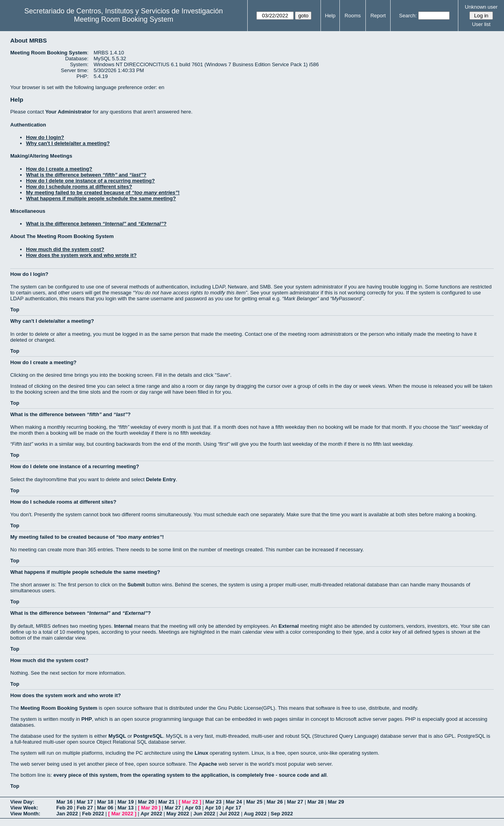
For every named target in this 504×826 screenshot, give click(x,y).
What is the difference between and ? (86, 175)
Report (378, 16)
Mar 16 (64, 802)
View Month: (25, 814)
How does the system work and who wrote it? (81, 255)
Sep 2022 (282, 814)
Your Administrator (68, 112)
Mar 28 (316, 802)
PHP (87, 719)
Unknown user (481, 7)
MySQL (117, 736)
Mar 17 (85, 802)
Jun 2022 (204, 814)
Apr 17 (233, 808)
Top (15, 310)
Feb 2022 (93, 814)
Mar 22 (190, 802)
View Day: (22, 802)
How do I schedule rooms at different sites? (79, 187)
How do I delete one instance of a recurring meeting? (90, 181)
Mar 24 (234, 802)
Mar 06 (105, 808)
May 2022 (178, 814)
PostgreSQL (148, 736)
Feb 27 (85, 808)
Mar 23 (214, 802)
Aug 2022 (255, 814)
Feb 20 (64, 808)
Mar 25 (254, 802)
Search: (408, 16)
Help (330, 16)
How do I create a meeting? (59, 169)
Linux (201, 753)
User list (481, 24)
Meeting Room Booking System (124, 19)
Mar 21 (166, 802)
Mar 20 (146, 802)
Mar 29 (336, 802)
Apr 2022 (151, 814)
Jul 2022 (229, 814)
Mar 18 (105, 802)
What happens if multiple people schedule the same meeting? (101, 198)
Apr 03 (193, 808)
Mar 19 (125, 802)
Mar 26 (275, 802)
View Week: (24, 808)
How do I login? (45, 137)
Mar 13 (125, 808)
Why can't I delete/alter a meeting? (68, 143)
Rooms (353, 16)
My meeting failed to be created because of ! (103, 193)
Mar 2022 (122, 814)
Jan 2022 (67, 814)
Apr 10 (213, 808)
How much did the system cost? (65, 249)
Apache (208, 764)
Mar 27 (295, 802)
